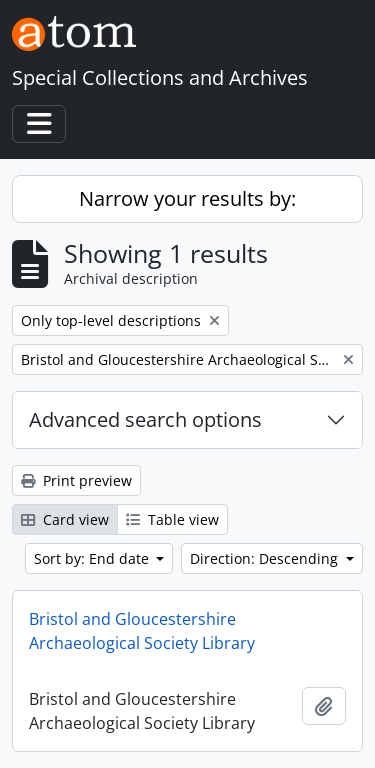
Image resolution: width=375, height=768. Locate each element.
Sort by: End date (93, 558)
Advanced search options (145, 419)
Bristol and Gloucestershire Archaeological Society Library (142, 631)
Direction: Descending (266, 558)
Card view (65, 519)
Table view (172, 519)
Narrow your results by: (187, 198)
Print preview (76, 480)
